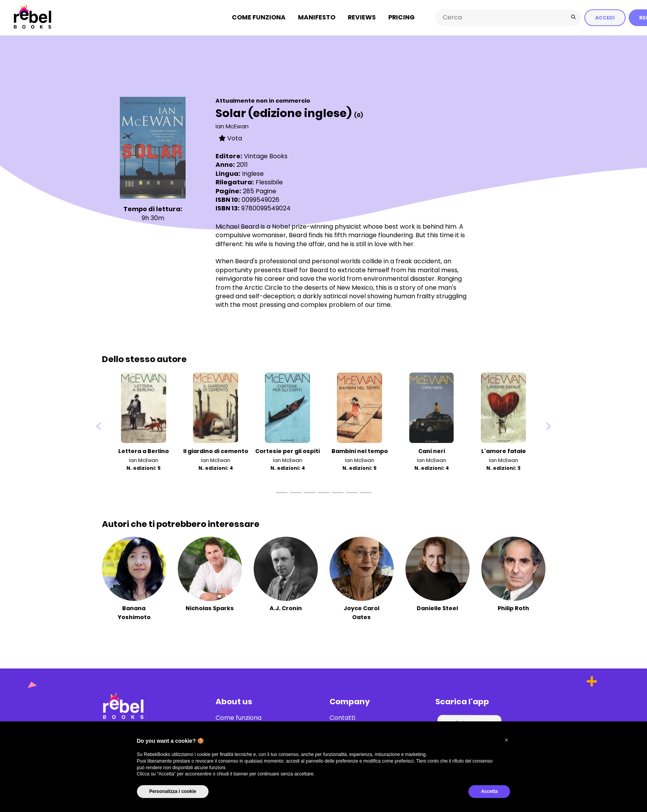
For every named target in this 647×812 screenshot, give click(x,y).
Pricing (402, 17)
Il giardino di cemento (216, 451)
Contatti (342, 718)
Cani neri (432, 451)
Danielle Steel (437, 608)
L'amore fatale (504, 451)
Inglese (253, 173)
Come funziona (259, 17)
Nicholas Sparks (210, 608)
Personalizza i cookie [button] (173, 791)
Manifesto (317, 17)
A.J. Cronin (286, 608)
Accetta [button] (489, 791)
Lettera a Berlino (144, 451)
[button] (507, 740)
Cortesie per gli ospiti (288, 451)
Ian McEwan (232, 126)
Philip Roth (513, 608)
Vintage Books (266, 156)
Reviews (362, 17)
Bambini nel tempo (360, 451)
